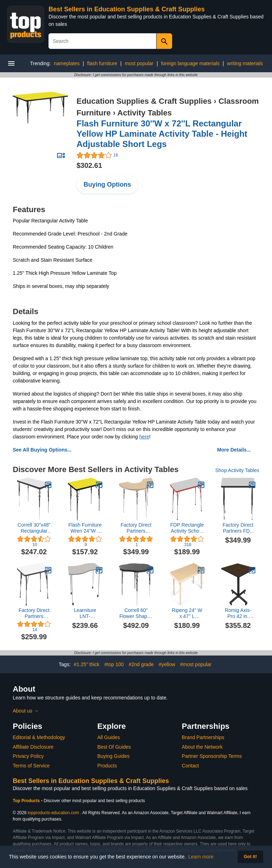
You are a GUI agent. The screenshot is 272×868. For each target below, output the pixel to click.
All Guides (109, 737)
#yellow (167, 664)
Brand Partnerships (203, 737)
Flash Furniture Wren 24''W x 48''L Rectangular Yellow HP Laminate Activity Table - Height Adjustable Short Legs (85, 528)
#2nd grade (141, 664)
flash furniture (102, 63)
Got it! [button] (250, 857)
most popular (139, 63)
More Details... (234, 450)
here (144, 437)
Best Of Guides (114, 747)
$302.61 (89, 165)
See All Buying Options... (42, 450)
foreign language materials (190, 63)
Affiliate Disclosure (33, 747)
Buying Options (107, 185)
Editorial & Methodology (39, 737)
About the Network (202, 747)
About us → (26, 711)
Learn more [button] (201, 857)
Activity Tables (144, 113)
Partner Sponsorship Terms (212, 756)
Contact (190, 766)
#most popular (196, 664)
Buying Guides (114, 756)
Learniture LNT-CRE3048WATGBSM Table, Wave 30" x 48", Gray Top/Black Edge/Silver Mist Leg (85, 613)
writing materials (245, 63)
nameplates (67, 63)
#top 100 (114, 664)
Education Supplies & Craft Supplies (144, 101)
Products (107, 766)
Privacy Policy (28, 756)
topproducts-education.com (53, 813)
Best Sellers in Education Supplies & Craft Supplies (127, 9)
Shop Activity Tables (237, 470)
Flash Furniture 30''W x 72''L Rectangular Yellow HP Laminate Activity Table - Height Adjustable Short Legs (162, 134)
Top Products (27, 801)
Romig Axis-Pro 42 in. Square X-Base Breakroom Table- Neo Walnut (238, 613)
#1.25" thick (87, 664)
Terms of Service (31, 766)
